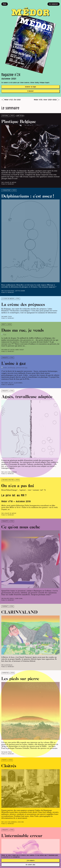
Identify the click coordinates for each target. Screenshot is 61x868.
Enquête (5, 358)
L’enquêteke (6, 190)
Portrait (5, 606)
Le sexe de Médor (8, 299)
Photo (4, 760)
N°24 (12, 116)
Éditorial (5, 116)
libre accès (20, 116)
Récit (4, 325)
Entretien (5, 673)
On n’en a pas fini (8, 480)
